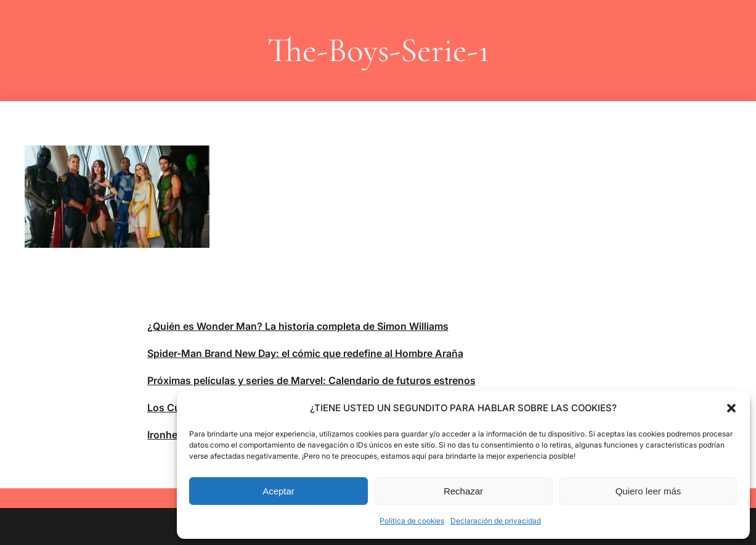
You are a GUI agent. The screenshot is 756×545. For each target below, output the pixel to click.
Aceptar (278, 491)
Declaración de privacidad (496, 521)
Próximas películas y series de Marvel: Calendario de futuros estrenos (311, 380)
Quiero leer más (648, 491)
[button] (731, 408)
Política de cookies (412, 521)
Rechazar (463, 491)
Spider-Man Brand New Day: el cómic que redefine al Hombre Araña (305, 353)
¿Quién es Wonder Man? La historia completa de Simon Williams (298, 326)
